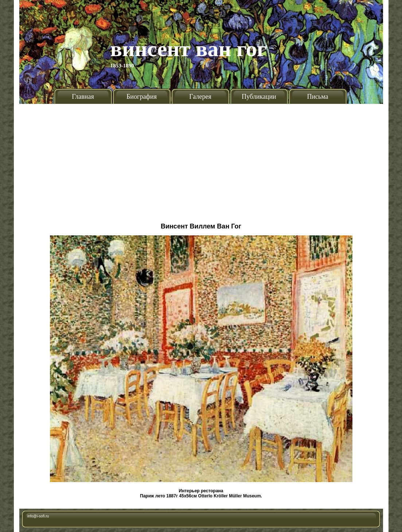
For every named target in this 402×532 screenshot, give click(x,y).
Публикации (259, 97)
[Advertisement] (201, 160)
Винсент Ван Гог (189, 49)
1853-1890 (122, 66)
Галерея (200, 97)
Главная (83, 97)
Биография (142, 97)
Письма (317, 97)
